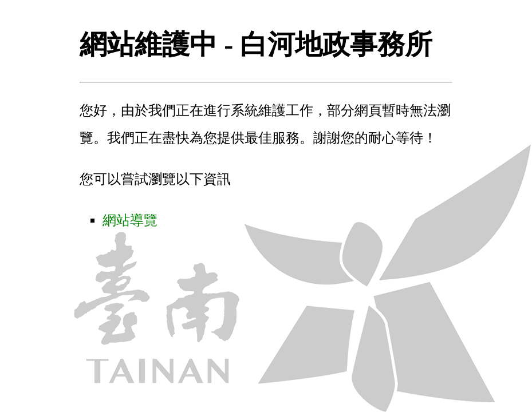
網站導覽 (130, 220)
